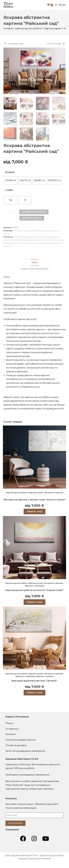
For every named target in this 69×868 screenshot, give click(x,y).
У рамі (9, 190)
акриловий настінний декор (47, 237)
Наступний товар (54, 44)
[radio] (11, 180)
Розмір (10, 172)
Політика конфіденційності (21, 740)
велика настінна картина (15, 240)
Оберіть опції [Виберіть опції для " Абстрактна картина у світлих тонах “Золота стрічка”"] (34, 511)
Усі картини (12, 729)
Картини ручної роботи (28, 28)
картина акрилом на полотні (39, 240)
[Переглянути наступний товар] (64, 44)
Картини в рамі (53, 28)
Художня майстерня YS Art (25, 855)
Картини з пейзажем (35, 586)
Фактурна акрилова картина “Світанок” (35, 681)
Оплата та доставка (16, 745)
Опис (35, 262)
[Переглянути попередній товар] (5, 44)
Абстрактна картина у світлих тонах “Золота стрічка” (34, 500)
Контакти (11, 734)
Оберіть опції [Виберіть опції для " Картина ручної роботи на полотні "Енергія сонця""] (34, 602)
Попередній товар (16, 44)
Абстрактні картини (22, 230)
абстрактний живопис (24, 237)
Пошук (9, 723)
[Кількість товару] (11, 212)
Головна (8, 28)
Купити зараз (32, 218)
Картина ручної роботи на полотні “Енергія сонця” (34, 590)
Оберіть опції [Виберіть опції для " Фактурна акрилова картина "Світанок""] (34, 692)
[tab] (34, 262)
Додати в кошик (34, 212)
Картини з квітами (45, 676)
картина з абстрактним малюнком (27, 243)
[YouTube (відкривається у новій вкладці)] (46, 839)
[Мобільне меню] (59, 5)
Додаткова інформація (35, 269)
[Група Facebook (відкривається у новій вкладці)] (23, 839)
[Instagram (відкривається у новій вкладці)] (34, 839)
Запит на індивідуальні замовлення (25, 751)
